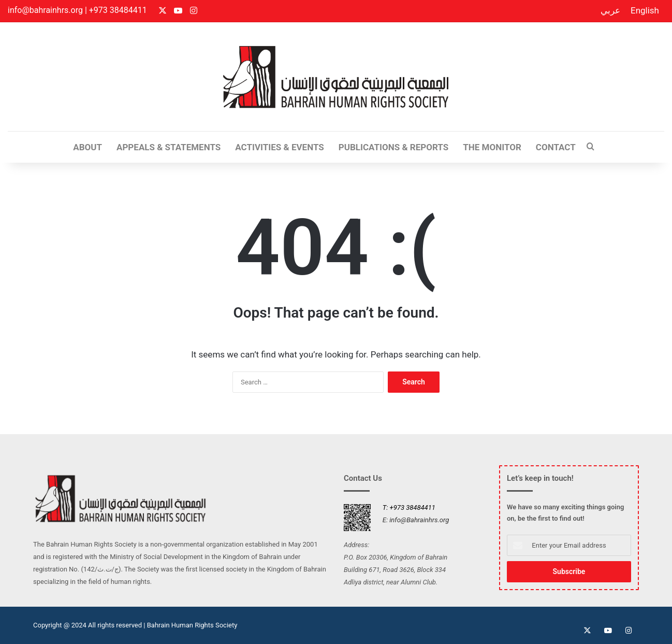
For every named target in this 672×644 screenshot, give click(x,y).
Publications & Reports (393, 147)
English (645, 10)
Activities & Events (280, 147)
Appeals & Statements (169, 147)
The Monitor (492, 147)
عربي (610, 10)
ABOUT (87, 147)
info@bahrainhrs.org (45, 10)
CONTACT (556, 147)
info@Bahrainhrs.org (419, 520)
